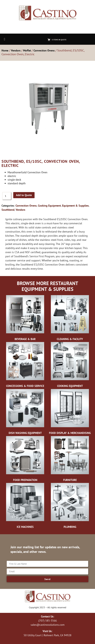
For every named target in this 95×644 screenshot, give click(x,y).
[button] (4, 39)
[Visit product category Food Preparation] (25, 460)
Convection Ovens (44, 50)
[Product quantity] (7, 196)
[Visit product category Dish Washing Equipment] (25, 413)
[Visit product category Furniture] (70, 460)
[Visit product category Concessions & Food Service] (25, 366)
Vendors (16, 50)
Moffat (27, 50)
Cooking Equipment (49, 206)
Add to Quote (24, 195)
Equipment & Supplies (75, 206)
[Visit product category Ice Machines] (25, 506)
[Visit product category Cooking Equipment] (70, 366)
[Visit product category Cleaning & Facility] (70, 319)
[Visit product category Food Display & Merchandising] (70, 413)
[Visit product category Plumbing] (70, 506)
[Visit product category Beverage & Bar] (25, 319)
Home (5, 50)
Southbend (8, 210)
